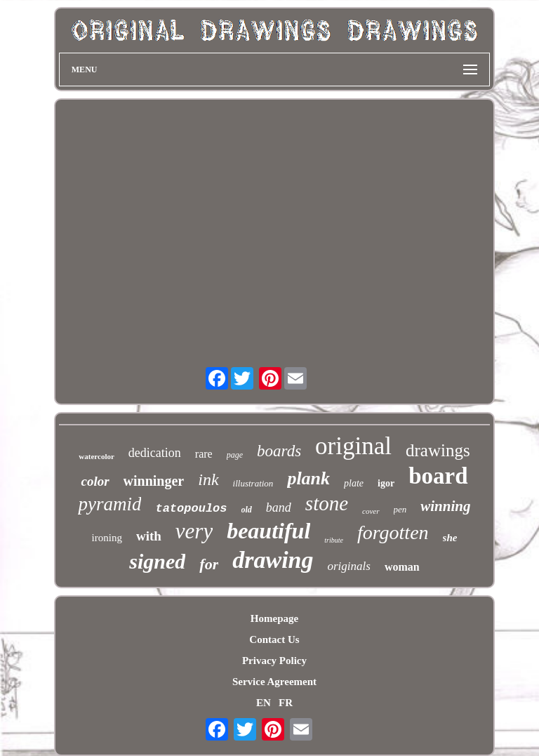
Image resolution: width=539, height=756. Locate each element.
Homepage (274, 618)
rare (204, 454)
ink (208, 479)
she (450, 538)
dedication (155, 453)
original (353, 446)
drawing (273, 560)
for (209, 564)
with (149, 536)
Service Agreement (274, 682)
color (95, 481)
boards (279, 451)
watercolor (97, 456)
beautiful (268, 531)
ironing (107, 538)
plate (354, 483)
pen (400, 509)
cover (371, 511)
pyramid (109, 504)
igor (386, 483)
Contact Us (274, 639)
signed (157, 561)
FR (286, 703)
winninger (154, 481)
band (279, 508)
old (247, 510)
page (235, 455)
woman (402, 567)
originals (348, 566)
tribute (334, 540)
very (194, 531)
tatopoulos (191, 509)
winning (445, 506)
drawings (438, 450)
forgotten (393, 532)
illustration (253, 483)
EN (264, 703)
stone (327, 503)
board (438, 476)
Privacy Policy (274, 661)
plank (308, 478)
